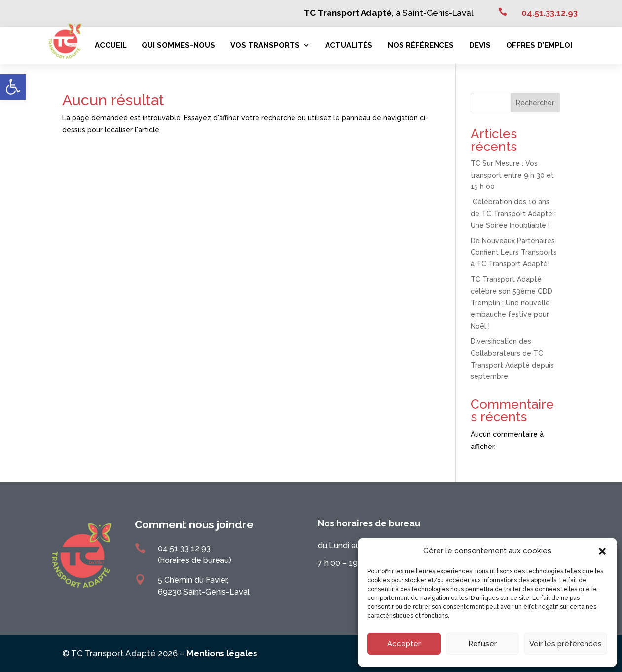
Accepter (404, 644)
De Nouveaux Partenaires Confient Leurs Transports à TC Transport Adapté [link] (514, 253)
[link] (13, 87)
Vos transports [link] (265, 45)
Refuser (482, 644)
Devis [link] (480, 45)
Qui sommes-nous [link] (178, 45)
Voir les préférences (566, 644)
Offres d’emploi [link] (539, 45)
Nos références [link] (421, 45)
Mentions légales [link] (222, 653)
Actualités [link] (349, 45)
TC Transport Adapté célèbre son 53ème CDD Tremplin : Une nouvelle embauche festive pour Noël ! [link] (512, 303)
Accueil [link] (111, 45)
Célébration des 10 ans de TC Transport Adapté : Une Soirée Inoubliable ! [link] (513, 214)
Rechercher (535, 103)
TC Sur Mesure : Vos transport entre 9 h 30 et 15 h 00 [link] (512, 175)
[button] (602, 551)
